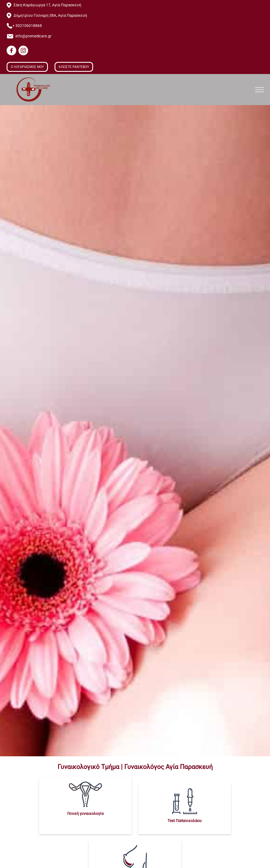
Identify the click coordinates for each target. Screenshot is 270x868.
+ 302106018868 (27, 26)
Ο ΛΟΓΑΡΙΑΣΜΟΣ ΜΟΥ (27, 67)
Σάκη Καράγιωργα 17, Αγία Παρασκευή (47, 5)
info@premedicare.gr (33, 36)
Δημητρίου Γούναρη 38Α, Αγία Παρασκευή (50, 16)
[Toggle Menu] (260, 90)
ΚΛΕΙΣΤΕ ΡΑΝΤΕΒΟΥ (74, 67)
